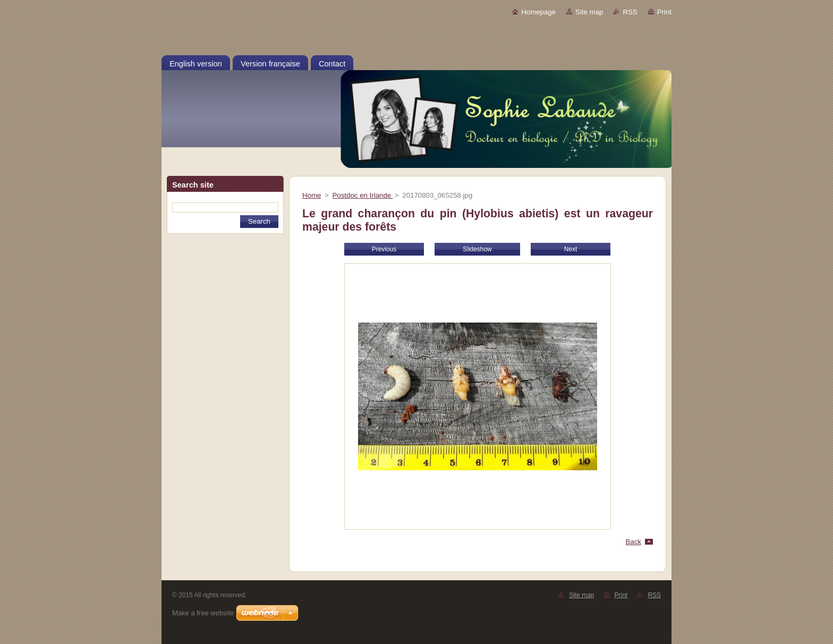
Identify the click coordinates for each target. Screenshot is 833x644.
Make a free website (203, 613)
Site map (589, 12)
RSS (630, 12)
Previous (384, 249)
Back (634, 542)
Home (312, 195)
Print (664, 12)
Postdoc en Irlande (363, 195)
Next (571, 249)
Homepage (538, 12)
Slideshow (477, 249)
